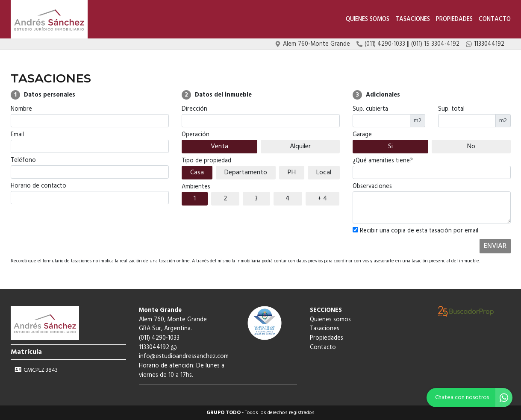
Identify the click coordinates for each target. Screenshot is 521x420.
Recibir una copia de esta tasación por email (415, 231)
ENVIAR (495, 246)
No (471, 147)
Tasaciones (413, 19)
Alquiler (300, 147)
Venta (219, 147)
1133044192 (158, 348)
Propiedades (454, 19)
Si (390, 147)
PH (292, 173)
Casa (197, 173)
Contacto (495, 19)
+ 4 (322, 199)
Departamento (246, 173)
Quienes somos (368, 19)
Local (324, 173)
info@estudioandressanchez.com (184, 357)
